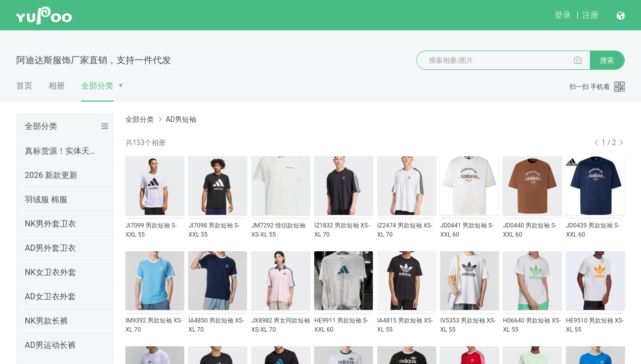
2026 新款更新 (51, 175)
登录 (563, 15)
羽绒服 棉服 (46, 199)
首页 (24, 86)
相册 (57, 86)
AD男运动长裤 (50, 345)
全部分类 (97, 86)
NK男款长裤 (46, 321)
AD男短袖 (181, 119)
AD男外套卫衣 (50, 248)
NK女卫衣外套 (50, 272)
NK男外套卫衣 (50, 224)
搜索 (607, 60)
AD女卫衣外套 (50, 297)
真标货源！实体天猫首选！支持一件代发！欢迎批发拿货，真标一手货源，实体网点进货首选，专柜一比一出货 (63, 151)
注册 (590, 15)
